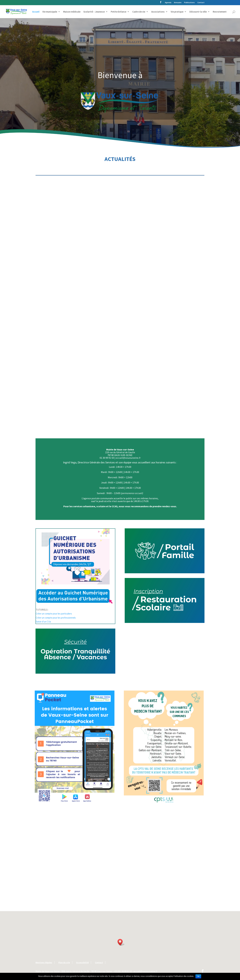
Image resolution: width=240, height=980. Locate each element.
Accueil (36, 12)
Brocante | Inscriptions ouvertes (58, 380)
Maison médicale (72, 12)
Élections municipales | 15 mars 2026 (119, 296)
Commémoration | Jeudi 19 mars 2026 (118, 380)
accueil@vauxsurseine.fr (128, 458)
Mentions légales (44, 962)
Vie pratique (177, 12)
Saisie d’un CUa (43, 622)
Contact (201, 3)
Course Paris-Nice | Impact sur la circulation (178, 380)
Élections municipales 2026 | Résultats (60, 296)
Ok (198, 976)
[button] (121, 942)
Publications (189, 3)
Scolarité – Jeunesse (94, 12)
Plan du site (64, 962)
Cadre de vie (139, 12)
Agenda (168, 3)
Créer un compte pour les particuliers (54, 614)
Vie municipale (50, 12)
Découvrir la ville (198, 12)
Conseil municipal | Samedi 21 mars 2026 (178, 211)
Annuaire (178, 3)
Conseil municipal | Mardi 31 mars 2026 (118, 211)
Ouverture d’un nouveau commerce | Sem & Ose (177, 296)
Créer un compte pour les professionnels (56, 618)
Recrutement (220, 12)
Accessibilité (82, 962)
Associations (158, 12)
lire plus (42, 246)
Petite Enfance (119, 12)
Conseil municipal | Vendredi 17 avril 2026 (56, 211)
